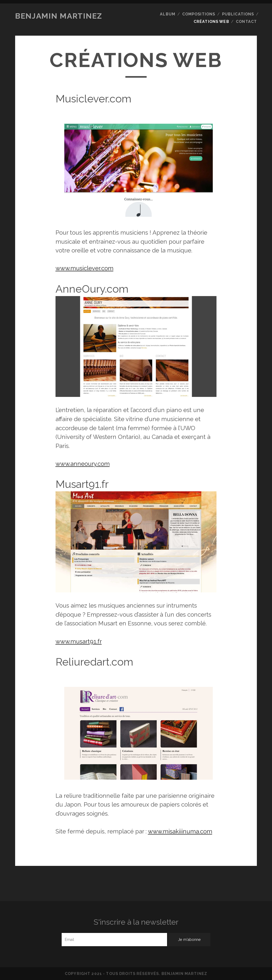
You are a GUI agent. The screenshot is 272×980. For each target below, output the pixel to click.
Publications (238, 14)
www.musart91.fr (79, 641)
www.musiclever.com (84, 268)
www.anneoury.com (83, 464)
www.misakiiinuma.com (180, 831)
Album (168, 14)
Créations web (211, 22)
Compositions (199, 14)
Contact (246, 22)
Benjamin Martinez (59, 16)
